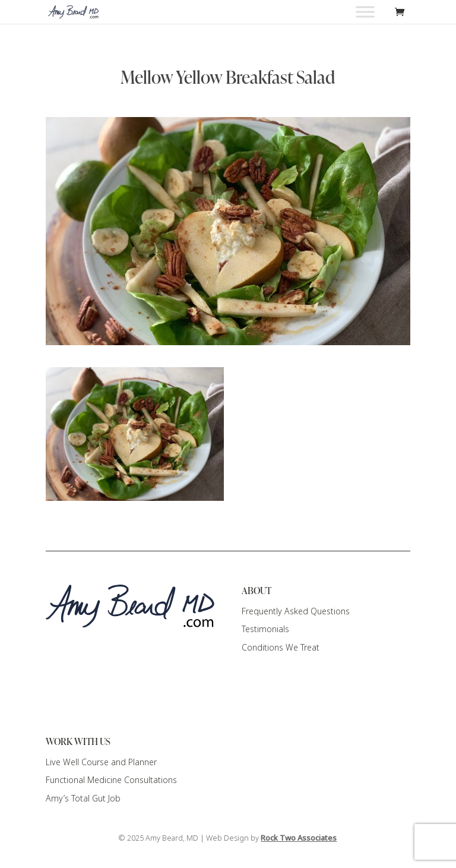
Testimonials (265, 629)
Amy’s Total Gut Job (83, 798)
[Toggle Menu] (365, 12)
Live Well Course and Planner (101, 762)
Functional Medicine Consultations (111, 780)
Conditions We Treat (281, 648)
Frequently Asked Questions (296, 611)
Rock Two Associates (299, 838)
